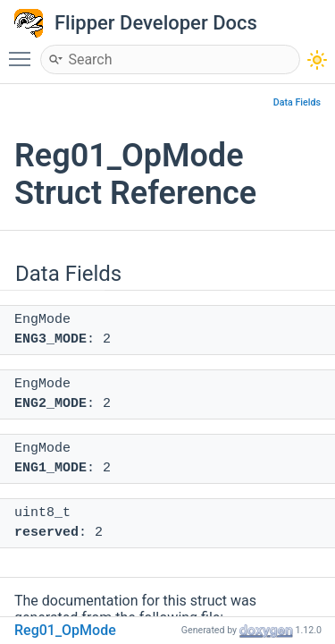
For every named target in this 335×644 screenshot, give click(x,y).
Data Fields (297, 102)
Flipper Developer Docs (156, 23)
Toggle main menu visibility (24, 51)
